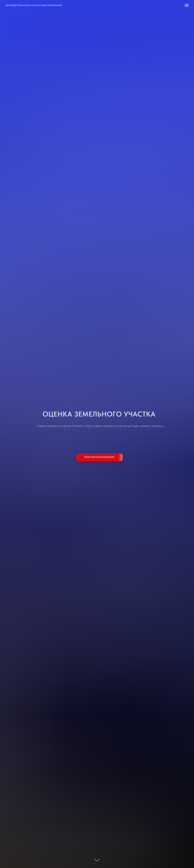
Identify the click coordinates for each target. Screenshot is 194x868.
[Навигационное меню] (187, 5)
